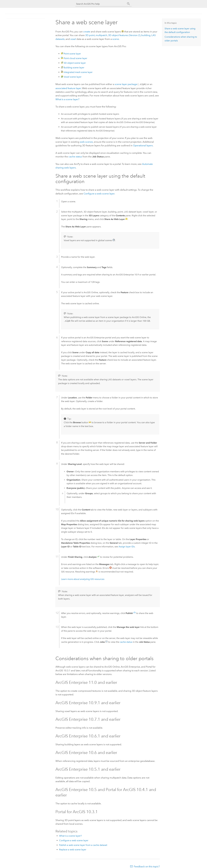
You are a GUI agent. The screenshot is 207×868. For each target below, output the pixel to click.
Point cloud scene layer (75, 58)
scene (116, 39)
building (146, 35)
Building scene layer (74, 68)
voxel (73, 39)
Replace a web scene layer (73, 849)
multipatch (101, 35)
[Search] (128, 4)
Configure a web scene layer (99, 193)
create (87, 32)
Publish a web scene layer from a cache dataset (83, 845)
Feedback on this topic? (147, 866)
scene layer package (126, 84)
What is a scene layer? (67, 99)
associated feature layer (68, 88)
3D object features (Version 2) (124, 35)
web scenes (86, 142)
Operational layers (143, 145)
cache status (75, 156)
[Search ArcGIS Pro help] (101, 4)
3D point (90, 35)
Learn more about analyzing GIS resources (83, 579)
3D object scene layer (75, 63)
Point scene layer (72, 54)
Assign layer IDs (127, 546)
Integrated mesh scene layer (78, 72)
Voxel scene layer (73, 77)
